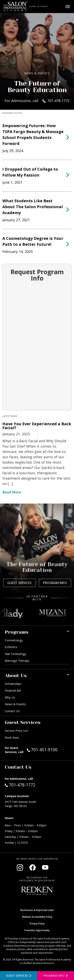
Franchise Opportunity (37, 930)
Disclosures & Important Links (37, 910)
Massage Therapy (17, 661)
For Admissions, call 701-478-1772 (37, 101)
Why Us (10, 697)
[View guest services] (19, 976)
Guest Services (19, 583)
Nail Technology (15, 654)
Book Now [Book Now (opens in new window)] (12, 737)
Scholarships (13, 684)
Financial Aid (13, 690)
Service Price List (16, 731)
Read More (12, 492)
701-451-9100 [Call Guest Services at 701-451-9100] (42, 749)
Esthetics (11, 647)
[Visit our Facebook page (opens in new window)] (33, 868)
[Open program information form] (56, 976)
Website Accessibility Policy (37, 917)
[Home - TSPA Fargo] (15, 7)
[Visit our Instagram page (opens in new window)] (20, 868)
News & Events (15, 704)
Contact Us (12, 711)
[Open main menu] (68, 7)
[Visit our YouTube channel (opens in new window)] (45, 868)
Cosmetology (14, 640)
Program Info (55, 583)
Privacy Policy (37, 924)
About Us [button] (16, 676)
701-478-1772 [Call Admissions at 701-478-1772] (20, 785)
